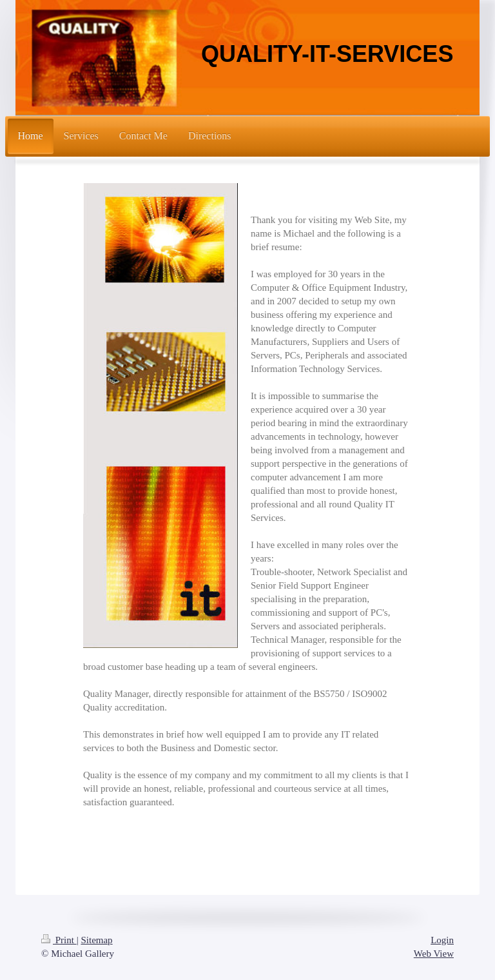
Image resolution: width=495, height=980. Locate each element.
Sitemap (96, 940)
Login (442, 940)
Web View (434, 954)
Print (59, 940)
